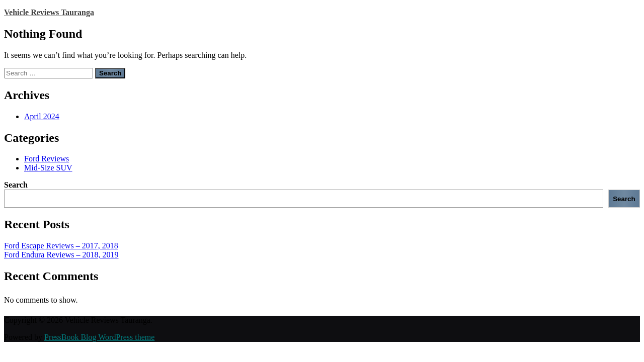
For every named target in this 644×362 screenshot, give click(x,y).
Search (16, 185)
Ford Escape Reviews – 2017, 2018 (61, 246)
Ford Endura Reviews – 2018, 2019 (61, 255)
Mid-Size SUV (48, 168)
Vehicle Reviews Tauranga (49, 12)
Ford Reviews (47, 159)
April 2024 (42, 116)
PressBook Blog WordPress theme (99, 337)
